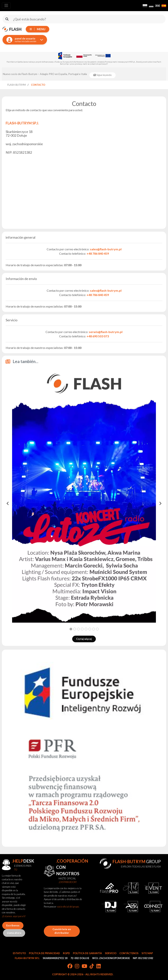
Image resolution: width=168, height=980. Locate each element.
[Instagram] (77, 966)
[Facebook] (70, 966)
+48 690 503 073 (98, 336)
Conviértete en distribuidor (62, 931)
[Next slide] (160, 503)
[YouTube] (84, 966)
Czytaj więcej (84, 639)
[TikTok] (92, 966)
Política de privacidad (44, 953)
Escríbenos (13, 925)
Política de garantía (87, 953)
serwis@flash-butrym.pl (106, 332)
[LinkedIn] (99, 966)
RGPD (66, 953)
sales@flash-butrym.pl (106, 249)
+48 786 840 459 (98, 253)
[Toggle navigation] (6, 6)
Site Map (147, 953)
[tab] (71, 629)
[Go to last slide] (8, 503)
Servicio (111, 953)
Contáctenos (129, 953)
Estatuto (19, 953)
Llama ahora (14, 933)
